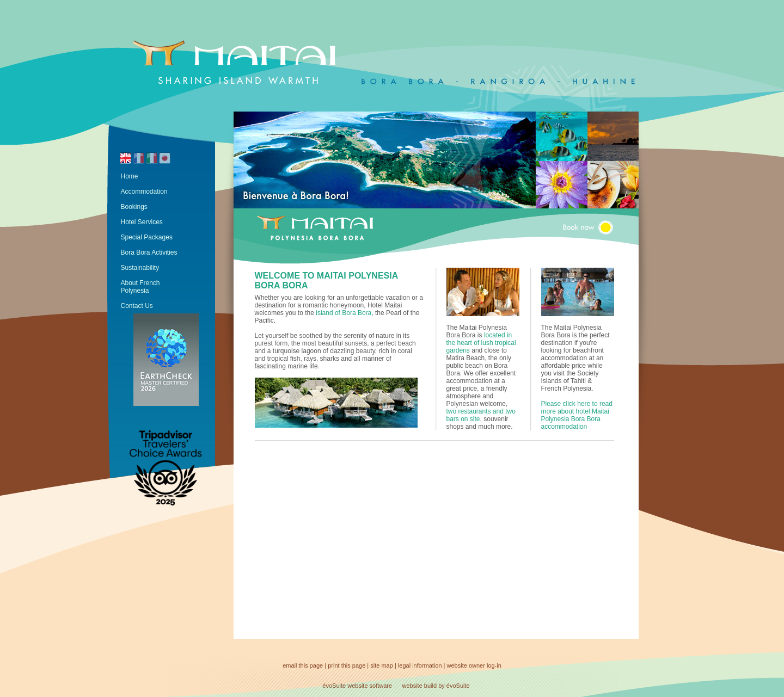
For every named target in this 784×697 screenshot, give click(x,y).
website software (370, 686)
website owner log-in (474, 665)
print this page (347, 665)
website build (420, 686)
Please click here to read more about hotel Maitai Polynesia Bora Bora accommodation (577, 415)
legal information (420, 665)
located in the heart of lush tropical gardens (481, 343)
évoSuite (334, 686)
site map (382, 665)
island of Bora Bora (344, 313)
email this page (303, 665)
